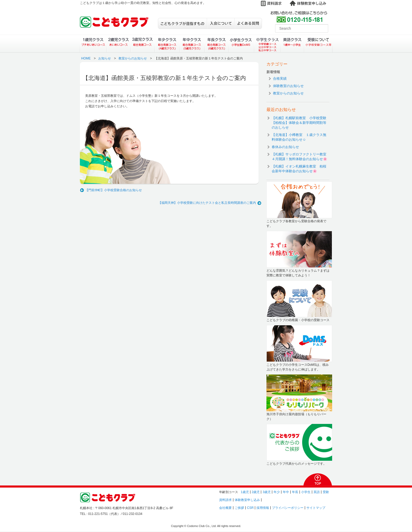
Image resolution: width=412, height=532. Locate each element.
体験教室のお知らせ (288, 86)
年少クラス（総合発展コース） (167, 44)
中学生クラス (268, 44)
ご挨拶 (239, 508)
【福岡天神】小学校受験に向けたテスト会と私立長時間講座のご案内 (207, 203)
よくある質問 (248, 23)
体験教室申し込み (247, 500)
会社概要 (225, 508)
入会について (221, 23)
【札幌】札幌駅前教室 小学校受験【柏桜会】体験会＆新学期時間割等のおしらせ (299, 123)
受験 (326, 492)
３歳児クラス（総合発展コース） (143, 44)
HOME (86, 58)
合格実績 (280, 78)
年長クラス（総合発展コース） (217, 44)
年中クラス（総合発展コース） (192, 44)
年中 (286, 492)
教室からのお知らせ (133, 58)
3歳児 (267, 492)
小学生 (306, 492)
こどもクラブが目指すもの (182, 23)
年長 (295, 492)
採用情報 (263, 508)
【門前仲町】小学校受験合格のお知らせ (114, 190)
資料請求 (225, 500)
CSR (250, 508)
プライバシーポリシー (288, 508)
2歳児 (256, 492)
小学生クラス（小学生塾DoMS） (242, 44)
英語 (317, 492)
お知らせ (105, 58)
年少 (277, 492)
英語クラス (293, 44)
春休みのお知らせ (285, 147)
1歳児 (245, 492)
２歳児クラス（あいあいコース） (118, 44)
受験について (318, 44)
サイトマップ (316, 508)
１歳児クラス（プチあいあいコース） (93, 44)
